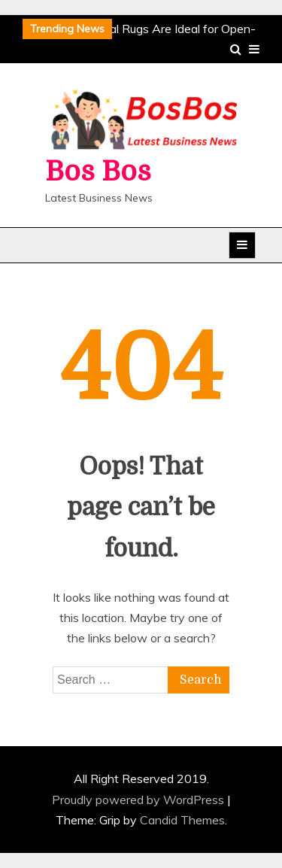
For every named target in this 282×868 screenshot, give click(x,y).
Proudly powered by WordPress (139, 800)
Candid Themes (182, 820)
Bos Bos (98, 172)
